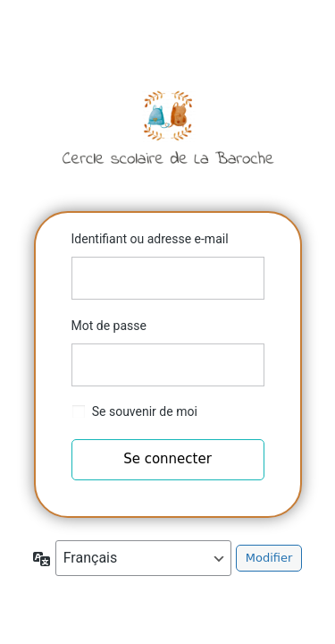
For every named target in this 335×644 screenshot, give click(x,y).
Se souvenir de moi (145, 411)
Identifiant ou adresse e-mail (150, 239)
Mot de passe (109, 326)
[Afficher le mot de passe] (247, 365)
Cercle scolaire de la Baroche (168, 127)
